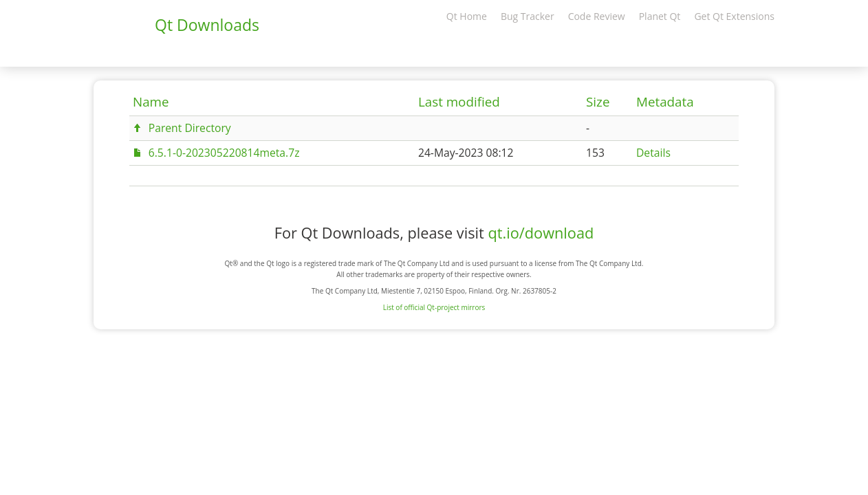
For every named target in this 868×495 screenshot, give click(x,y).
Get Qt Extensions (734, 16)
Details (653, 153)
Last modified (459, 102)
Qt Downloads (207, 25)
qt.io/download (541, 233)
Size (598, 102)
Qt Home (467, 16)
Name (151, 102)
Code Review (597, 16)
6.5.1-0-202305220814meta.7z (224, 153)
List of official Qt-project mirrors (434, 307)
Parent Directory (190, 128)
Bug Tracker (528, 16)
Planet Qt (660, 16)
